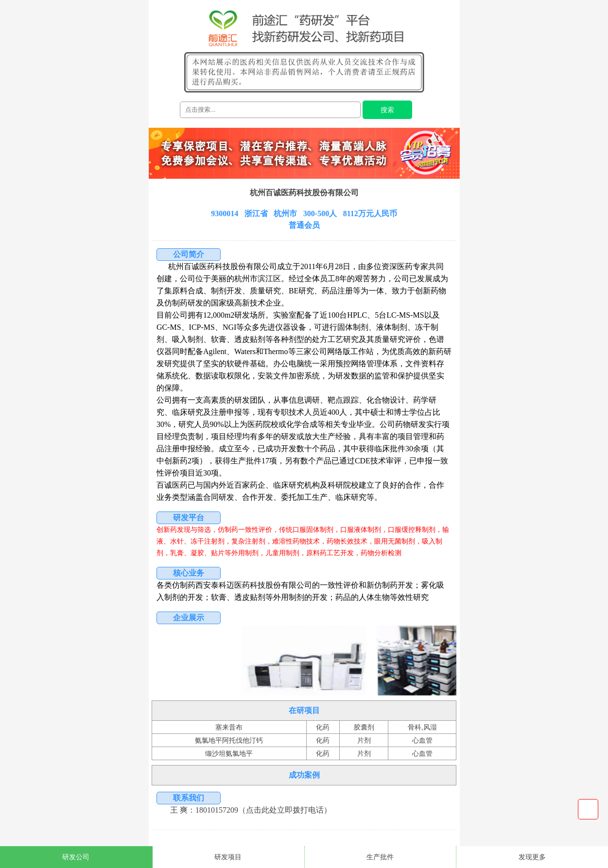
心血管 (422, 740)
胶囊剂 (364, 727)
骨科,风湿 (422, 727)
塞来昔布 (229, 727)
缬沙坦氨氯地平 (229, 753)
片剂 (364, 740)
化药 (323, 727)
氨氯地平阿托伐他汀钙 (229, 740)
